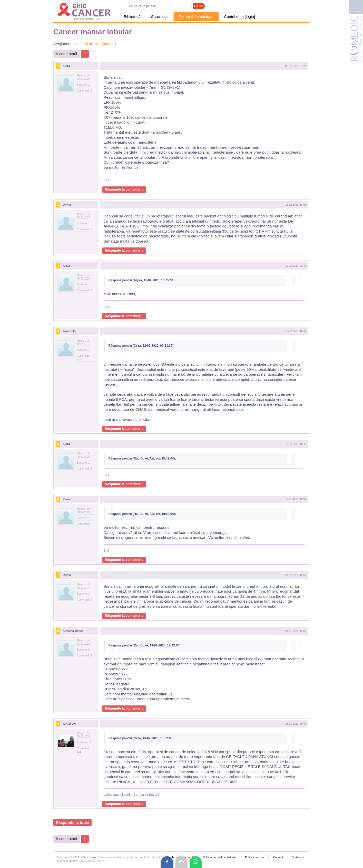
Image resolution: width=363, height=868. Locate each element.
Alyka (67, 205)
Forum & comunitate (196, 17)
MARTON (70, 724)
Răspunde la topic (72, 822)
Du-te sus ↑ (299, 857)
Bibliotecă (132, 17)
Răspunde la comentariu (124, 189)
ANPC (101, 861)
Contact (278, 857)
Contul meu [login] (239, 17)
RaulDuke (70, 331)
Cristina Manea (73, 631)
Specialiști (160, 17)
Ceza (67, 66)
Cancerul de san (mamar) (94, 44)
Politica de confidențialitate (220, 857)
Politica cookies (255, 857)
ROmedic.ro (88, 857)
